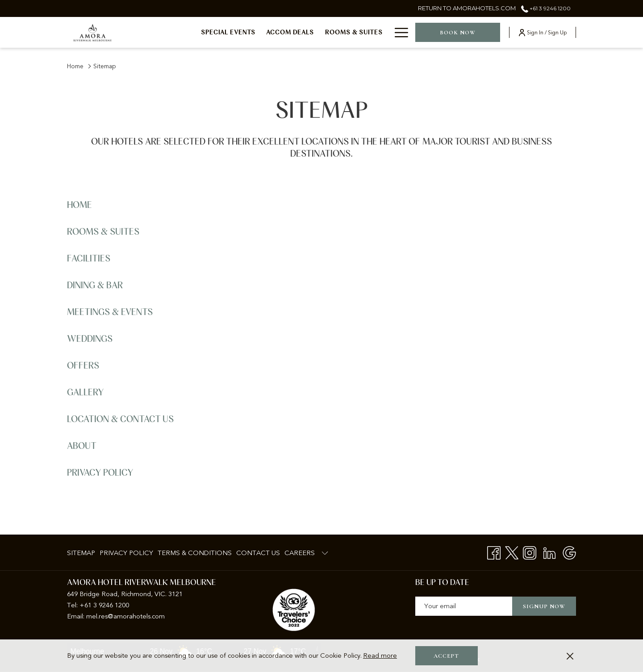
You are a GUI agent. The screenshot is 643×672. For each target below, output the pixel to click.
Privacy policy (126, 553)
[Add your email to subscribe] (464, 606)
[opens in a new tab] (294, 610)
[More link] (398, 32)
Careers (300, 553)
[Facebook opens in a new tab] (494, 552)
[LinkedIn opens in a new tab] (549, 552)
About (82, 446)
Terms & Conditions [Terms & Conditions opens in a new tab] (195, 555)
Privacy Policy (100, 473)
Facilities (89, 259)
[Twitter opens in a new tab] (512, 552)
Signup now (544, 606)
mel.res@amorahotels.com (125, 616)
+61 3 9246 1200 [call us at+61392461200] (546, 8)
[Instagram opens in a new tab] (530, 552)
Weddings (90, 339)
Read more (380, 655)
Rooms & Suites (103, 232)
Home (75, 66)
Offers (83, 366)
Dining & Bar (95, 286)
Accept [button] (446, 656)
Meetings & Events (110, 312)
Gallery (86, 393)
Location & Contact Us (120, 419)
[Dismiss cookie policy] (570, 656)
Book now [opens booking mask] (458, 33)
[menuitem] (228, 32)
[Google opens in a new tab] (569, 552)
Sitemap (81, 553)
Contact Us (258, 553)
